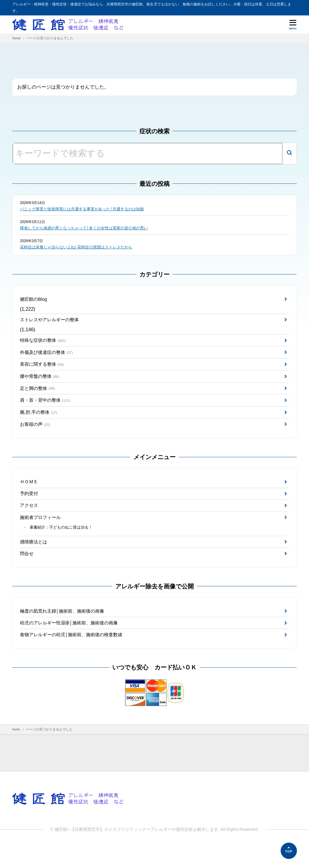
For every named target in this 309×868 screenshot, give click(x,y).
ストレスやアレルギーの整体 (51, 323)
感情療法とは (34, 559)
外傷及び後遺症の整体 (48, 358)
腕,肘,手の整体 (40, 423)
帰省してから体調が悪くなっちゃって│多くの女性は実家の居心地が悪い (89, 229)
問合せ (27, 572)
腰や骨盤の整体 (41, 384)
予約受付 (30, 507)
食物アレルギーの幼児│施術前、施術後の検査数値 (75, 657)
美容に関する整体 (43, 371)
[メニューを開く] (293, 24)
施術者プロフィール (42, 533)
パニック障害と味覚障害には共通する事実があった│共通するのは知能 (87, 209)
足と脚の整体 (39, 397)
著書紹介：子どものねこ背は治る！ (64, 544)
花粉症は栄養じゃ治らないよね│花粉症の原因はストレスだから (80, 249)
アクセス (30, 520)
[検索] (289, 154)
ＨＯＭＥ (30, 495)
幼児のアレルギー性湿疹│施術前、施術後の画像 (72, 644)
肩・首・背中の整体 (47, 410)
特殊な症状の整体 (45, 345)
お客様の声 (36, 436)
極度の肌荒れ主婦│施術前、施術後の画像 (65, 631)
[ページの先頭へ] (289, 851)
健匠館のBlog (34, 301)
